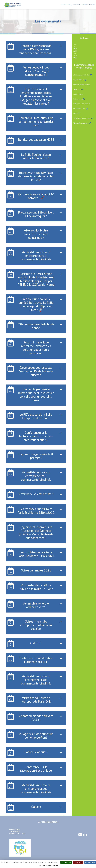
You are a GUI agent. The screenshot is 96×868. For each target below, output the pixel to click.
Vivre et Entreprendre (81, 123)
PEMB (75, 113)
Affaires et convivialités (81, 75)
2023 (75, 53)
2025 (75, 58)
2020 (75, 47)
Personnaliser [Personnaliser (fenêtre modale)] (90, 862)
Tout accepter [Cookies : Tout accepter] (66, 862)
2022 (75, 51)
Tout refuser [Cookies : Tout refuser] (78, 862)
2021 (75, 49)
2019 (75, 44)
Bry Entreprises (79, 80)
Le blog (69, 5)
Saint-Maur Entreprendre (82, 118)
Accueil (63, 5)
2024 (75, 56)
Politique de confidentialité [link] (48, 866)
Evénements (77, 5)
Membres (85, 5)
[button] (61, 50)
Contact (92, 5)
